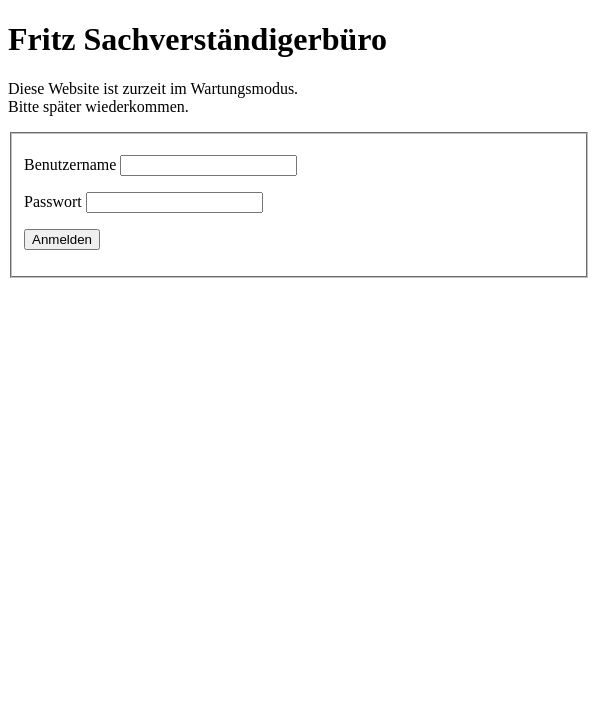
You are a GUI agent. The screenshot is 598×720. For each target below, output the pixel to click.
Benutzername (70, 164)
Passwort (53, 201)
